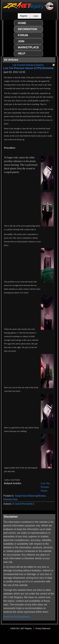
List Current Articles (23, 65)
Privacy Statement (43, 629)
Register (24, 16)
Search (40, 65)
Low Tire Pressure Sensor (45, 487)
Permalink (27, 504)
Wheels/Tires (10, 499)
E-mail (16, 504)
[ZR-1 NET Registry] (29, 10)
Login (36, 16)
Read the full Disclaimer (16, 617)
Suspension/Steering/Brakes (30, 496)
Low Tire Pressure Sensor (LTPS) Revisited (28, 68)
